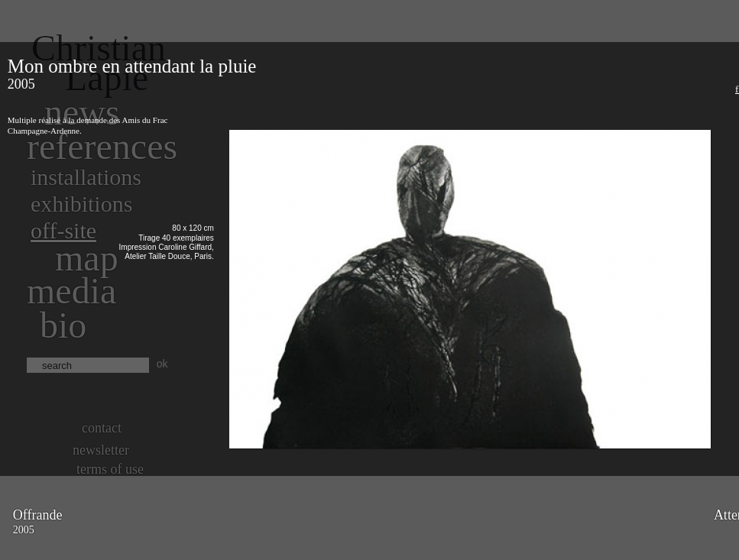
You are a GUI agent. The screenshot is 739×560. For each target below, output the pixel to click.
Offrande (38, 515)
